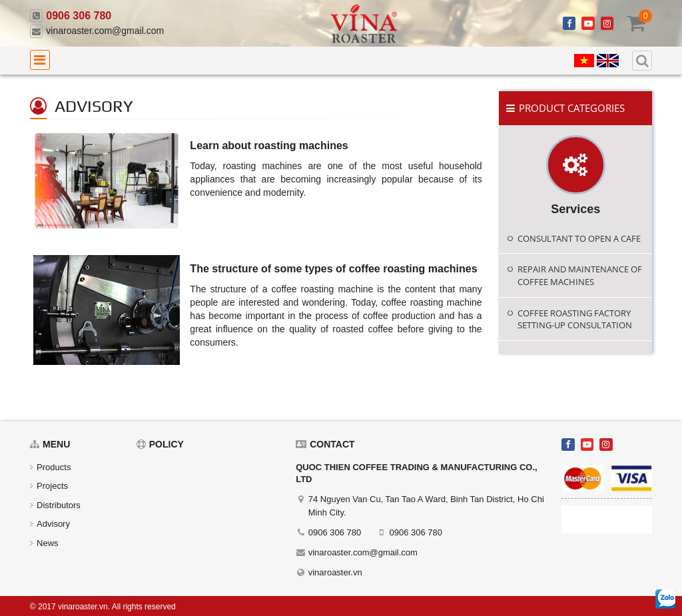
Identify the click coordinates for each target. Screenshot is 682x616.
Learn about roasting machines (269, 146)
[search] (642, 61)
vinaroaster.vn (335, 572)
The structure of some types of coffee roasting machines (333, 269)
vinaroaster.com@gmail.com (105, 31)
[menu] (40, 60)
